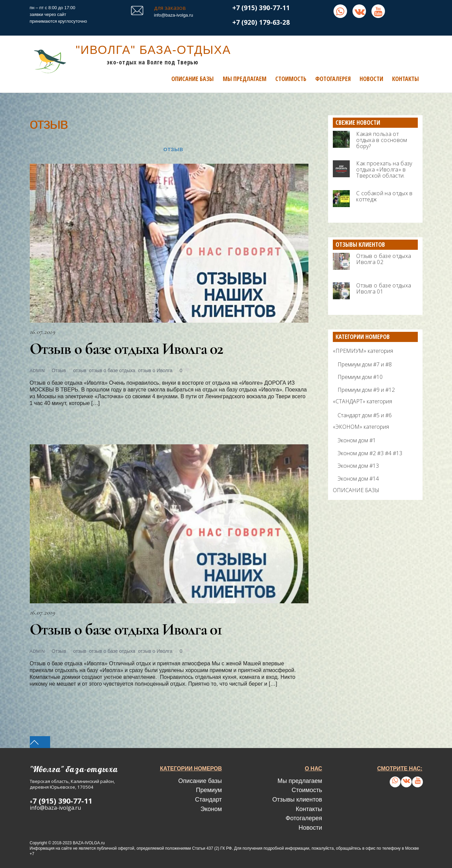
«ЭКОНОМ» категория (361, 427)
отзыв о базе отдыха (112, 370)
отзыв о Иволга (155, 370)
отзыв (80, 370)
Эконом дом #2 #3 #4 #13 (370, 453)
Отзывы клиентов (297, 799)
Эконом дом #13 (358, 466)
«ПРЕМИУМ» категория (363, 350)
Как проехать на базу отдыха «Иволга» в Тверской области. (384, 169)
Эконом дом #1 (357, 440)
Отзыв (173, 149)
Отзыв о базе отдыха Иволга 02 (127, 348)
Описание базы (192, 78)
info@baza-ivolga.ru (174, 15)
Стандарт (208, 799)
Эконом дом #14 (358, 478)
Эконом (211, 809)
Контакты (405, 78)
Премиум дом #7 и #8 (365, 364)
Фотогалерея (333, 78)
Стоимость (291, 78)
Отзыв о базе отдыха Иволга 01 (127, 629)
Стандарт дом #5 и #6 (365, 415)
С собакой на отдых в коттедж (384, 196)
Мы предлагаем (245, 78)
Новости (371, 78)
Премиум (209, 790)
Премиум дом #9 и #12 (366, 389)
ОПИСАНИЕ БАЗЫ (356, 490)
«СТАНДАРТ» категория (362, 401)
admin (37, 371)
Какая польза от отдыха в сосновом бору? (382, 140)
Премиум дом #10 (360, 377)
